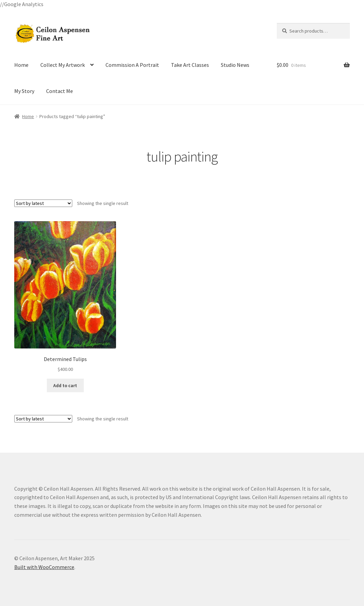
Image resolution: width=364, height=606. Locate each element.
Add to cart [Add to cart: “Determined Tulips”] (65, 385)
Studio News (235, 65)
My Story (24, 91)
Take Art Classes (190, 65)
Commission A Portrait (132, 65)
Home (21, 65)
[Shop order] (43, 203)
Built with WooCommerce (44, 567)
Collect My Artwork (63, 65)
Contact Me (60, 91)
